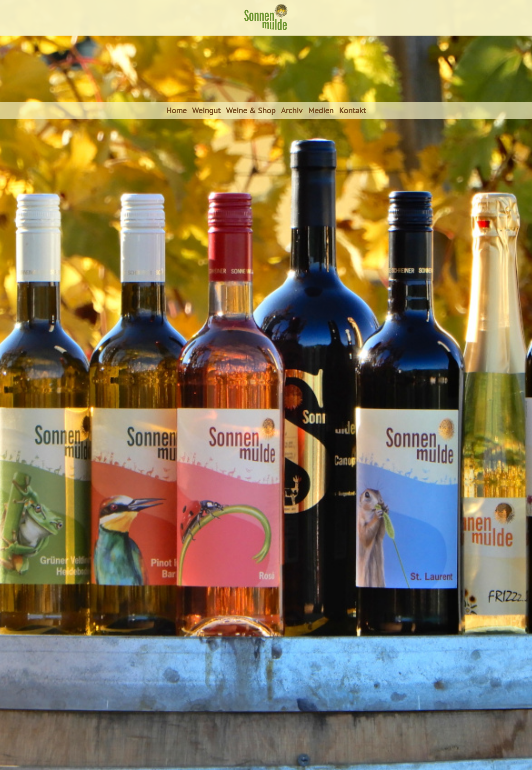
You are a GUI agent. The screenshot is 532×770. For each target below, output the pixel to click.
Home (176, 110)
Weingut (206, 110)
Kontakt (352, 110)
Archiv (292, 110)
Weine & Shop (251, 110)
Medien (321, 110)
